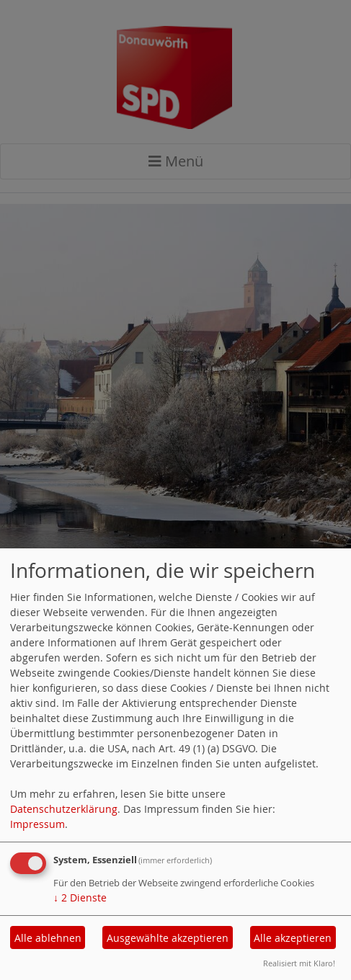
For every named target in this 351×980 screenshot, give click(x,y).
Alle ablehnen (48, 938)
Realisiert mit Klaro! (299, 963)
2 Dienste (80, 897)
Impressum (37, 824)
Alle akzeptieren (293, 938)
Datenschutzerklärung (64, 809)
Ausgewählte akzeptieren (168, 938)
